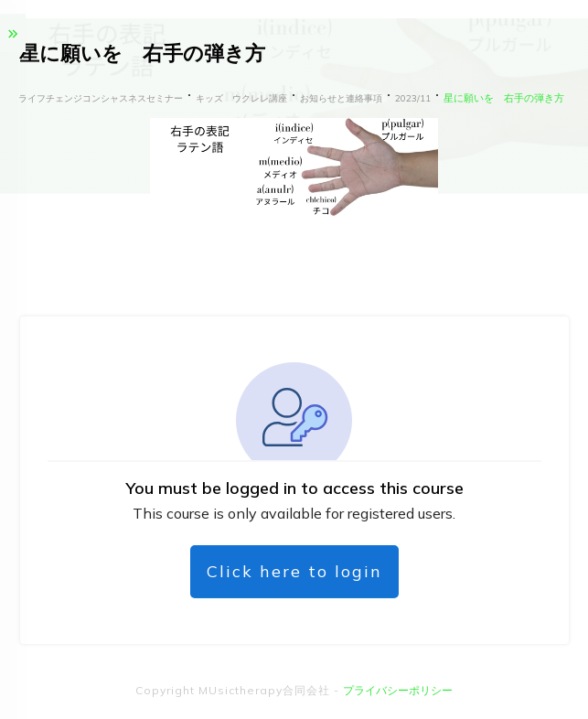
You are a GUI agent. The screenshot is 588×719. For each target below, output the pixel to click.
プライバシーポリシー (398, 690)
